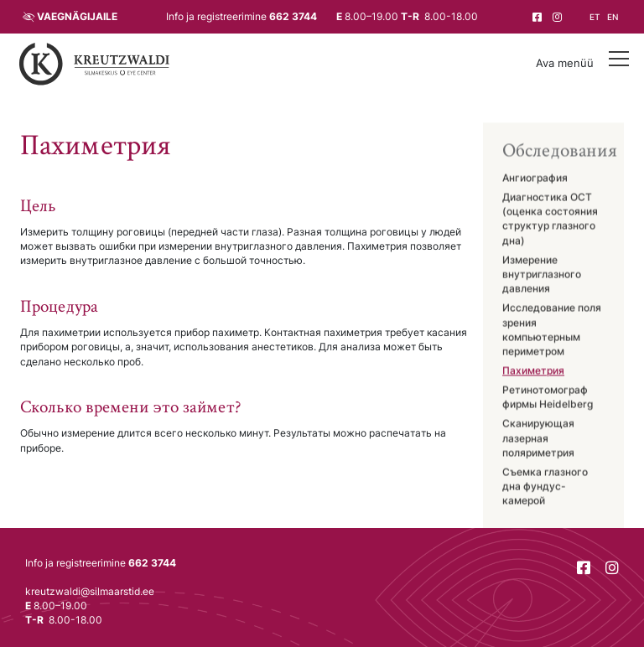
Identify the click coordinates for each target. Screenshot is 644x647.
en (613, 17)
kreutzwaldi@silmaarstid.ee (90, 592)
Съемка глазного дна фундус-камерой (545, 487)
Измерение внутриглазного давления (542, 275)
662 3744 (293, 17)
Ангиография (535, 179)
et (595, 17)
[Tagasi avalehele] (95, 64)
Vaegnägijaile (77, 17)
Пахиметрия (533, 371)
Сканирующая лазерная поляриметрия (538, 440)
